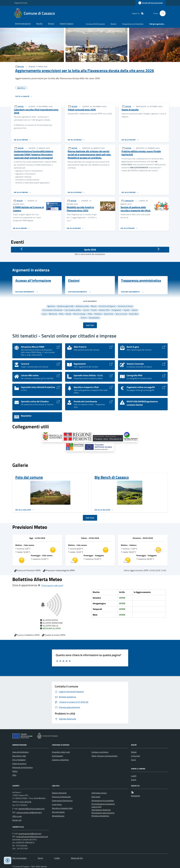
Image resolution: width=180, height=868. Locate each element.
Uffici (14, 775)
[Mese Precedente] (22, 249)
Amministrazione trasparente (103, 804)
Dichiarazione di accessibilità (103, 801)
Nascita (68, 314)
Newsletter (136, 796)
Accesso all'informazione (95, 24)
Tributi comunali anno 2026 (82, 110)
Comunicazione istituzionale (52, 310)
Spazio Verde (109, 314)
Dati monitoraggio (19, 858)
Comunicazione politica (73, 310)
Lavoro (44, 314)
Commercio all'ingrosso (107, 306)
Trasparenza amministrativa (133, 24)
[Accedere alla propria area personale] (151, 3)
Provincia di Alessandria (61, 797)
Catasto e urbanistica (60, 760)
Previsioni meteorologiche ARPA (59, 570)
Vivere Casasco (67, 24)
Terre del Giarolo (58, 812)
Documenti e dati (19, 756)
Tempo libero (134, 314)
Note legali (96, 797)
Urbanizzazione (94, 318)
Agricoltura (51, 306)
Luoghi (134, 776)
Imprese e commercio (100, 752)
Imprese (135, 310)
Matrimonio (53, 314)
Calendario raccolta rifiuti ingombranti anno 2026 (36, 111)
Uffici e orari (17, 816)
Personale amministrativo (23, 767)
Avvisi (133, 760)
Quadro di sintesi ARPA (54, 635)
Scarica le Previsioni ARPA (27, 570)
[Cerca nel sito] (162, 13)
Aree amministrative (20, 752)
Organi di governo (19, 764)
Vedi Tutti (90, 325)
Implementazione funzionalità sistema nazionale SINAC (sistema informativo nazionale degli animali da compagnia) (34, 155)
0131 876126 (26, 802)
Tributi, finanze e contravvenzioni (105, 756)
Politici (15, 771)
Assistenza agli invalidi (65, 306)
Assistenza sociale (82, 306)
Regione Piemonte (21, 3)
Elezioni (113, 24)
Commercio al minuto (125, 306)
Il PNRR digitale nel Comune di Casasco (28, 209)
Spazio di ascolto (130, 110)
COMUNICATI (129, 201)
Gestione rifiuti (104, 310)
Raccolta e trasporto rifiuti (62, 808)
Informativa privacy (99, 793)
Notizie (134, 752)
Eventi (134, 780)
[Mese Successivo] (159, 249)
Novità (39, 24)
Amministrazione (23, 24)
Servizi (51, 24)
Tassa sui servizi (121, 314)
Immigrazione (116, 310)
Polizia (90, 314)
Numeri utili (17, 820)
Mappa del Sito (77, 858)
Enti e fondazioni (19, 760)
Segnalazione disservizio (101, 810)
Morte (61, 314)
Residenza (98, 314)
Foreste (94, 310)
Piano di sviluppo (79, 314)
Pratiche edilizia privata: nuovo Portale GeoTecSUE (141, 153)
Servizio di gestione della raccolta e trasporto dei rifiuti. (136, 209)
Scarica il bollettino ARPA (27, 635)
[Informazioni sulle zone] (52, 585)
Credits (57, 858)
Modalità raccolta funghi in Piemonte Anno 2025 (80, 209)
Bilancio (94, 306)
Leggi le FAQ (96, 807)
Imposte (126, 310)
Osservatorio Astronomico (62, 801)
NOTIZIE (21, 67)
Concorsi (86, 310)
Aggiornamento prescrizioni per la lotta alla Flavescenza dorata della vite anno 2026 (85, 70)
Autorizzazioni (57, 756)
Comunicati (136, 756)
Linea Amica (57, 804)
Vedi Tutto (90, 518)
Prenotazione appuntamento (103, 813)
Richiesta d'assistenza (100, 816)
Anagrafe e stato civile (61, 752)
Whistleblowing (58, 816)
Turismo (84, 318)
